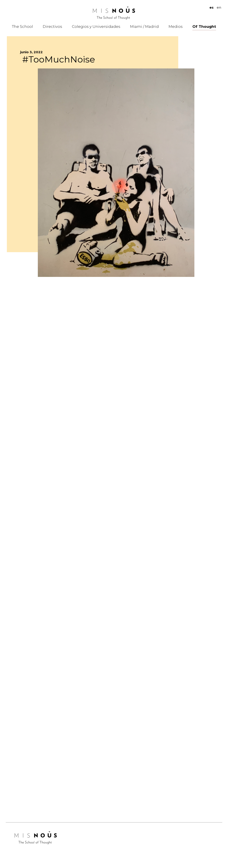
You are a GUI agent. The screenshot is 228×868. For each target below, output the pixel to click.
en (219, 7)
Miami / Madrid (144, 26)
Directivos (52, 26)
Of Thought (204, 26)
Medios (176, 26)
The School (22, 26)
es (212, 7)
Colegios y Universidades (96, 26)
